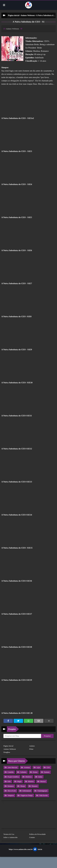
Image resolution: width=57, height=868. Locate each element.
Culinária (23, 772)
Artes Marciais (12, 767)
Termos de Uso (9, 834)
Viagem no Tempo (26, 795)
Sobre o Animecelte (11, 837)
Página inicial (14, 15)
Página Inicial (8, 746)
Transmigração (42, 791)
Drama (35, 772)
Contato (32, 837)
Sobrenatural (26, 791)
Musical (43, 781)
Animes (32, 746)
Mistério (31, 781)
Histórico (28, 777)
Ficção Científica (13, 777)
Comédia (10, 772)
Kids (9, 781)
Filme (31, 749)
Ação (38, 767)
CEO (48, 767)
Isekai (40, 777)
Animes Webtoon (28, 15)
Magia (19, 781)
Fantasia (46, 772)
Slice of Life (11, 791)
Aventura (27, 767)
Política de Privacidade (37, 834)
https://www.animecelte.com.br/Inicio (25, 849)
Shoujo (22, 786)
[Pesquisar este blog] (22, 736)
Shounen (34, 786)
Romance (10, 786)
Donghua (7, 752)
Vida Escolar (43, 795)
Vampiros (11, 795)
